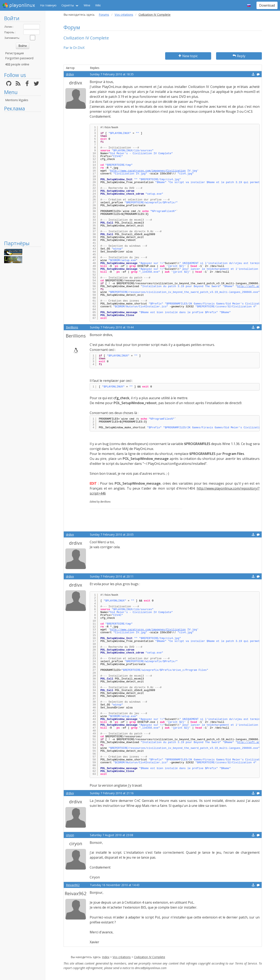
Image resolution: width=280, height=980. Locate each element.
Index (106, 957)
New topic (188, 56)
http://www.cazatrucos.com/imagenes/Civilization (148, 171)
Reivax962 (73, 885)
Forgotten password (19, 58)
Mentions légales (17, 100)
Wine (87, 5)
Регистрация (14, 53)
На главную (48, 5)
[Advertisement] (23, 176)
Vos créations (124, 15)
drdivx (70, 74)
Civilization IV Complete (150, 957)
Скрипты (68, 5)
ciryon (70, 835)
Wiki (98, 5)
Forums (104, 15)
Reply (239, 56)
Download (267, 5)
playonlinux (19, 5)
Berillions (72, 327)
